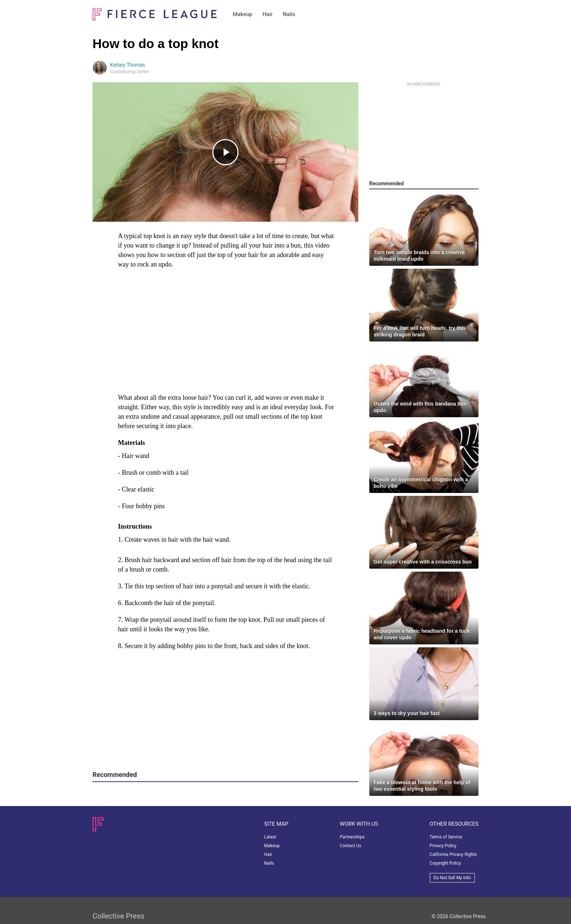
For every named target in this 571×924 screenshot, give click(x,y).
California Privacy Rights (453, 854)
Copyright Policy (445, 863)
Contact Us (351, 846)
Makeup (243, 14)
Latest (270, 837)
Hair (268, 14)
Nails (289, 14)
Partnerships (352, 837)
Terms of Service (446, 837)
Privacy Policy (443, 846)
